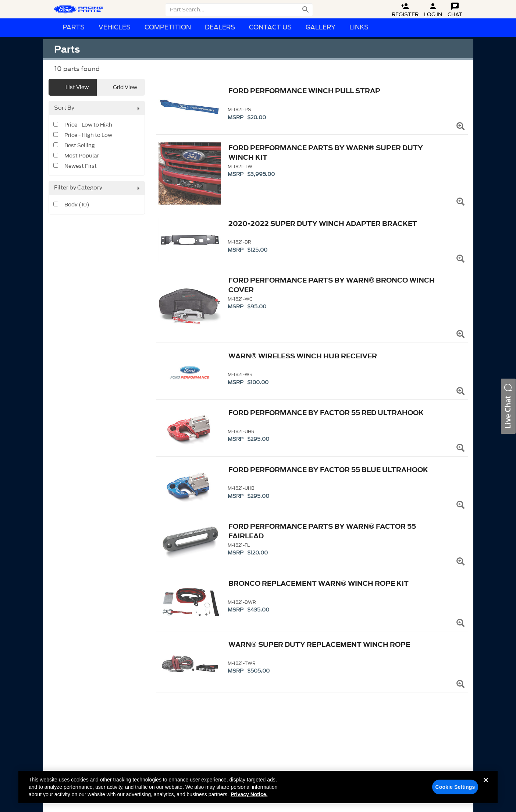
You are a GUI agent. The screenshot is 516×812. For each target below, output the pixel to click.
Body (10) (77, 205)
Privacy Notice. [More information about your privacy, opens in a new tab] (249, 794)
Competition (168, 27)
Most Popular (82, 156)
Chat (455, 10)
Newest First (81, 166)
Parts (74, 27)
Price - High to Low (88, 135)
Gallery (321, 27)
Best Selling (80, 146)
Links (359, 27)
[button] (508, 406)
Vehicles (115, 27)
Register (405, 10)
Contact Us (270, 27)
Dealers (220, 27)
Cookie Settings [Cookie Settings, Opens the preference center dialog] (455, 787)
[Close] (486, 786)
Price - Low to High (88, 125)
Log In (433, 10)
